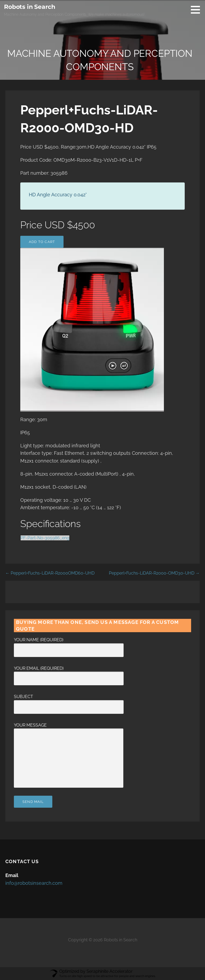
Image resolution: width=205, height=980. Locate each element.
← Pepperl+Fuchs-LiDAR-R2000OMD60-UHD (50, 573)
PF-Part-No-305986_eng (45, 538)
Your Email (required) (69, 674)
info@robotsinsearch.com (34, 883)
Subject (69, 702)
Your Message (69, 729)
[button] (197, 10)
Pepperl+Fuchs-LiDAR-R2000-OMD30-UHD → (154, 573)
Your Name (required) (69, 645)
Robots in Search (29, 7)
